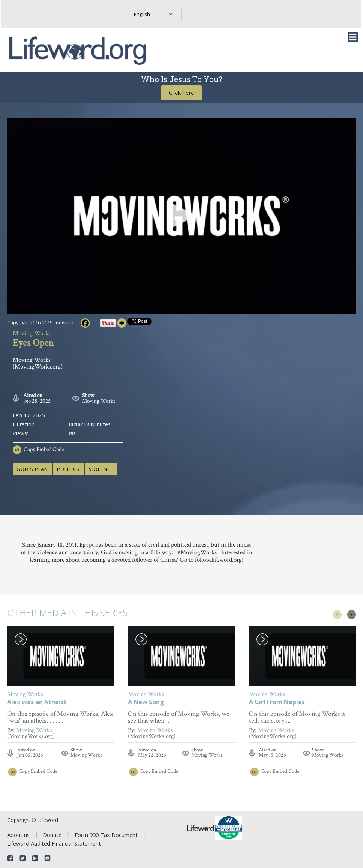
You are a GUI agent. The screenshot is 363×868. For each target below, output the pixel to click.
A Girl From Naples (277, 702)
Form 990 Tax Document (106, 835)
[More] (122, 323)
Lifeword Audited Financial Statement (54, 843)
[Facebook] (85, 323)
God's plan (32, 469)
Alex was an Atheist (37, 702)
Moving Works (99, 401)
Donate (52, 835)
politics (68, 469)
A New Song (146, 702)
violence (101, 469)
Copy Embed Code (44, 449)
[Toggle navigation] (353, 37)
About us (18, 835)
